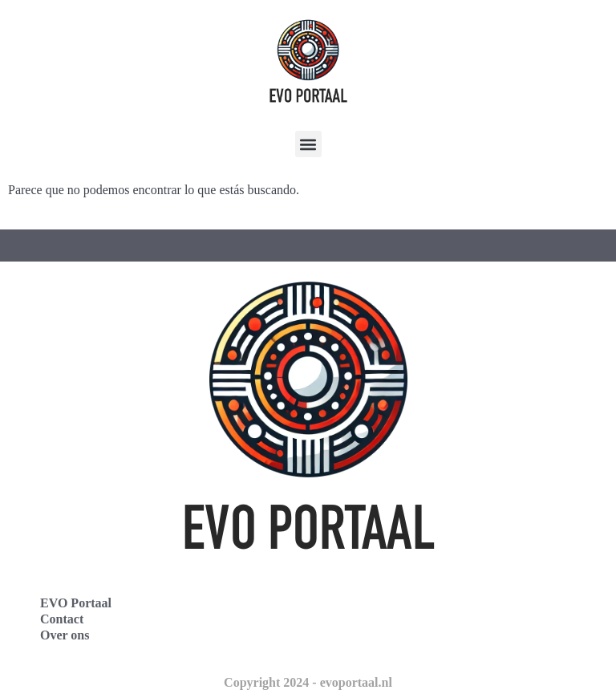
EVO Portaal (76, 603)
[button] (308, 144)
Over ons (65, 635)
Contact (62, 619)
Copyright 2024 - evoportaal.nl (308, 682)
